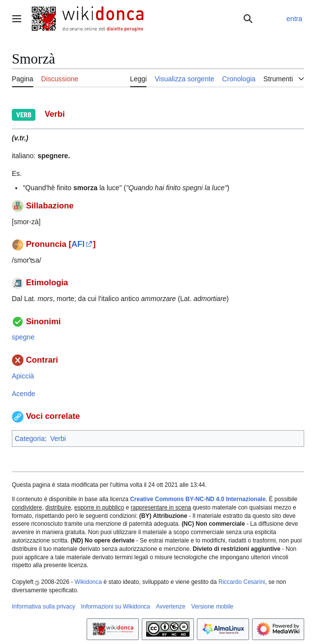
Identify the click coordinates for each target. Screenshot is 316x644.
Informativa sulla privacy (44, 607)
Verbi (58, 439)
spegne (23, 337)
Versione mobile (212, 607)
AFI (78, 244)
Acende (23, 394)
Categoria (30, 439)
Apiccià (23, 376)
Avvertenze (171, 607)
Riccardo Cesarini (242, 582)
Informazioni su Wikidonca (116, 607)
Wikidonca (88, 582)
